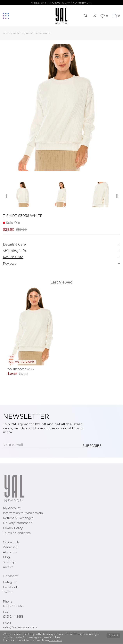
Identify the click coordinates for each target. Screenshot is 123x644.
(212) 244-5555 (13, 606)
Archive (8, 567)
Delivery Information (18, 523)
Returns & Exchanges (18, 518)
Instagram (10, 582)
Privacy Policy (13, 528)
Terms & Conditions (17, 533)
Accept (113, 635)
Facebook (10, 587)
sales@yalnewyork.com (20, 627)
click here (56, 640)
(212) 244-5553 (13, 617)
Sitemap (9, 562)
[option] (22, 196)
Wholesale (10, 547)
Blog (6, 557)
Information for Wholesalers (23, 513)
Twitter (8, 592)
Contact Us (11, 542)
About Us (10, 552)
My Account (12, 508)
